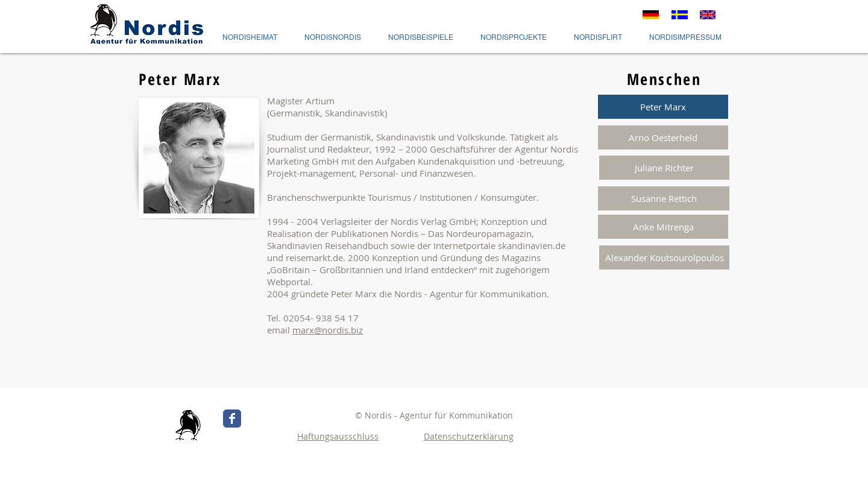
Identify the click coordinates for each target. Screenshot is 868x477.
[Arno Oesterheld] (663, 137)
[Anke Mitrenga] (663, 227)
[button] (663, 107)
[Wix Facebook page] (232, 419)
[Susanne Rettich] (664, 198)
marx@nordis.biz (328, 330)
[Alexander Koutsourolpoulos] (664, 257)
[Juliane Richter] (664, 168)
